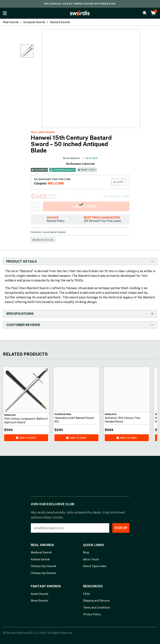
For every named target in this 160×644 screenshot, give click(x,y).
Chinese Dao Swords (44, 566)
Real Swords (11, 22)
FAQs (86, 594)
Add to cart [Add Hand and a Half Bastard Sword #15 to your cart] (76, 438)
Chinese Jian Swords (43, 573)
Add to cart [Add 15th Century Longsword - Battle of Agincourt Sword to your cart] (26, 438)
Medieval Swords (43, 240)
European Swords (34, 22)
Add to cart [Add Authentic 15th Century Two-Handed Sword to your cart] (127, 438)
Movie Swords (39, 601)
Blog (86, 552)
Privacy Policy (92, 614)
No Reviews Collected (80, 164)
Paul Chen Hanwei (43, 132)
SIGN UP (115, 528)
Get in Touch (91, 559)
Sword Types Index (95, 566)
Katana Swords (40, 559)
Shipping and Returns (96, 601)
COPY (119, 182)
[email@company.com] (64, 528)
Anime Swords (40, 594)
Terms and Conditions (96, 608)
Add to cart (86, 206)
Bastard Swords (60, 22)
